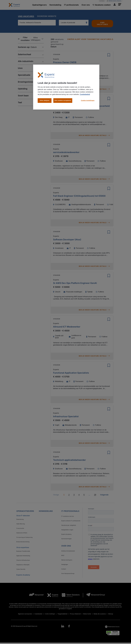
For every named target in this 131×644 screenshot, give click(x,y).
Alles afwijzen (45, 100)
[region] (66, 87)
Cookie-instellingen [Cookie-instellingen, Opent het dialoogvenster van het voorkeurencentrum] (88, 100)
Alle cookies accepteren (63, 100)
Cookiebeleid (85, 94)
